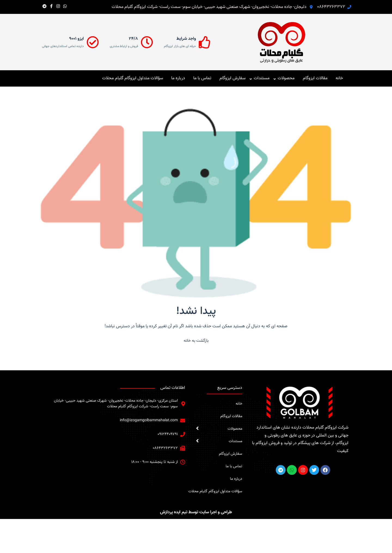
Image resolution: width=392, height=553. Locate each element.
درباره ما (178, 78)
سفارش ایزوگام (232, 78)
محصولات (286, 78)
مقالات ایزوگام (315, 78)
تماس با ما (202, 78)
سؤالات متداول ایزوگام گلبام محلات (133, 78)
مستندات (262, 78)
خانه (339, 78)
